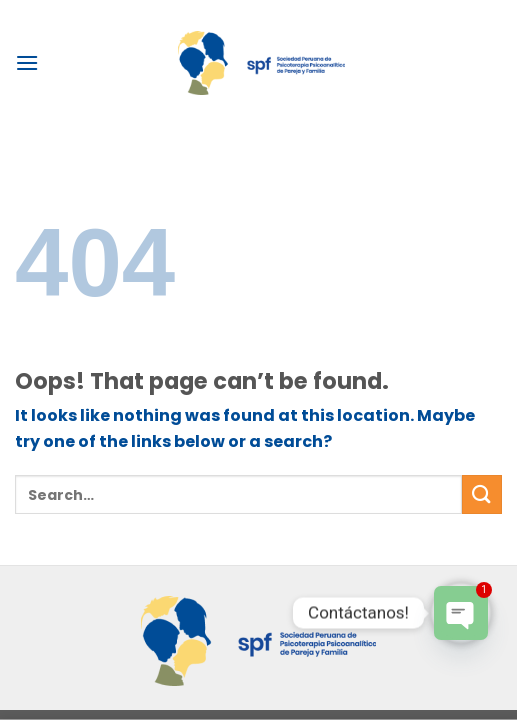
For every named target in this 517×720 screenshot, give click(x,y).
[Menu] (27, 62)
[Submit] (482, 494)
